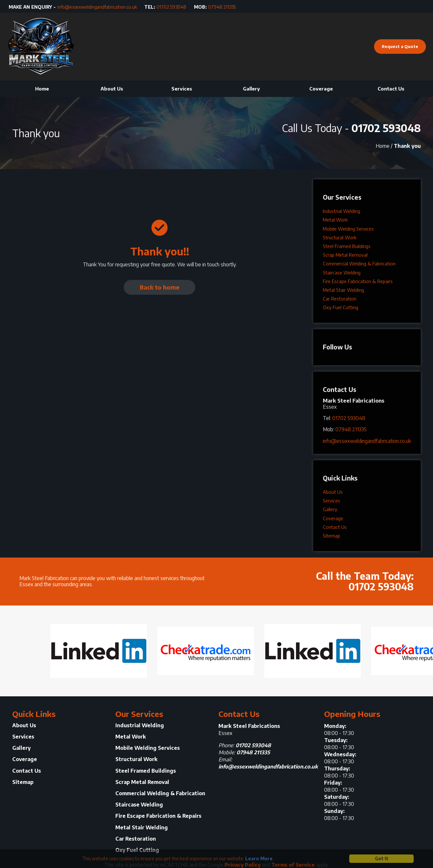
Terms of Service (293, 865)
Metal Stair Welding (343, 290)
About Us (112, 89)
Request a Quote (400, 46)
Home (42, 89)
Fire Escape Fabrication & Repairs (358, 281)
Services (182, 89)
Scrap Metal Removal (345, 255)
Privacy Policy (243, 865)
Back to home (160, 287)
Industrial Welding (342, 211)
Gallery (251, 89)
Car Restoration (340, 299)
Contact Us (391, 89)
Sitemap (332, 536)
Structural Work (340, 237)
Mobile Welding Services (348, 229)
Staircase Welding (342, 272)
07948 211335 (222, 7)
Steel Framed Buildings (347, 246)
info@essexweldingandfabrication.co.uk (97, 7)
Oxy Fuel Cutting (341, 307)
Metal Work (335, 220)
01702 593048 (171, 7)
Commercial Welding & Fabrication (359, 263)
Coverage (321, 89)
